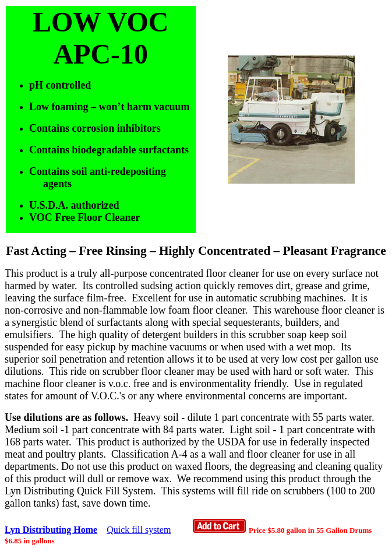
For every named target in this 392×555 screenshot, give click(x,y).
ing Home (63, 530)
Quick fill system (139, 530)
